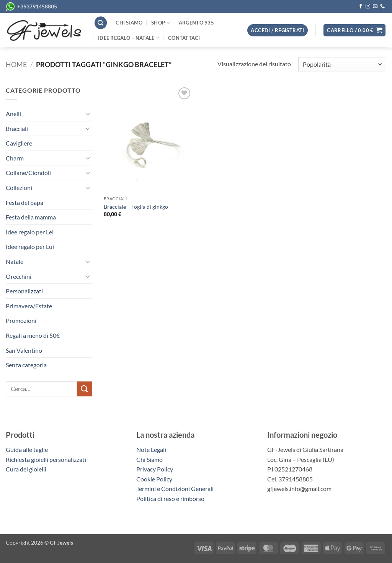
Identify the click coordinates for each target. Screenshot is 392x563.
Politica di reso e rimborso (170, 498)
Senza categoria (26, 365)
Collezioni (19, 187)
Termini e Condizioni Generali (175, 489)
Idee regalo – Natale (129, 38)
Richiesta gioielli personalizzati (46, 459)
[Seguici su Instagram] (368, 7)
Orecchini (19, 276)
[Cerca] (101, 23)
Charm (15, 158)
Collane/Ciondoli (28, 173)
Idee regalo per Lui (30, 246)
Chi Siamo (149, 459)
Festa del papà (24, 202)
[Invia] (85, 389)
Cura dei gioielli (26, 469)
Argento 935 (196, 23)
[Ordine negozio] (342, 65)
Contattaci (184, 38)
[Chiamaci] (382, 7)
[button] (354, 30)
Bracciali (17, 128)
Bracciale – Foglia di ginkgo (136, 207)
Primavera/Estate (29, 306)
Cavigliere (19, 143)
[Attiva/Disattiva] (88, 114)
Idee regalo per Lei (30, 232)
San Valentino (24, 350)
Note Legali (151, 449)
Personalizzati (24, 291)
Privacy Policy (155, 469)
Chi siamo (129, 23)
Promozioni (21, 320)
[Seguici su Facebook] (361, 7)
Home (16, 64)
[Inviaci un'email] (375, 7)
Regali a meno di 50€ (33, 335)
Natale (15, 261)
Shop (161, 23)
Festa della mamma (31, 217)
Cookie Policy (154, 479)
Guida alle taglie (28, 449)
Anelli (13, 114)
